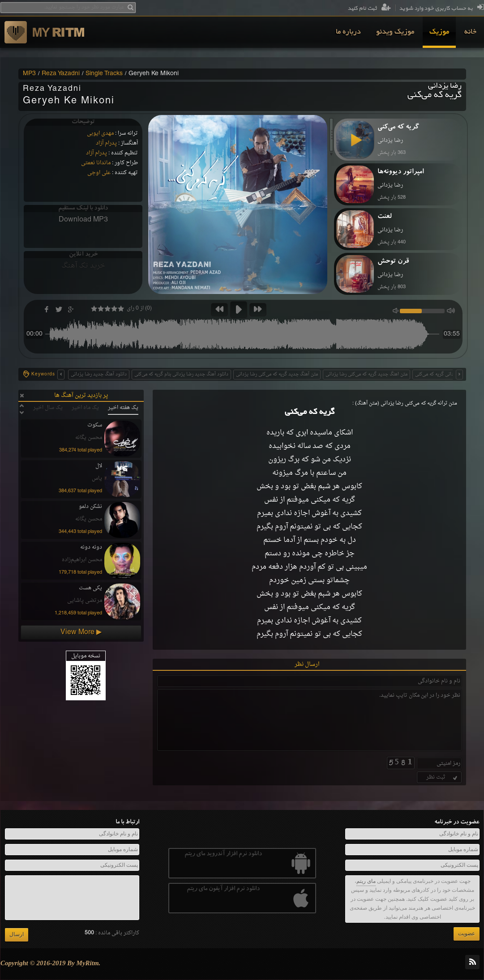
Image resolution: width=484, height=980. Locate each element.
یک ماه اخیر (85, 408)
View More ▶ (81, 632)
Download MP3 (83, 220)
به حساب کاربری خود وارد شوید (441, 9)
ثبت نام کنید (369, 9)
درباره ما (348, 32)
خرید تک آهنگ (83, 266)
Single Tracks (104, 74)
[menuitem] (470, 32)
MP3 (29, 74)
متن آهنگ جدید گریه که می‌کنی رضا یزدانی (277, 374)
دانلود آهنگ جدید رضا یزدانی (99, 374)
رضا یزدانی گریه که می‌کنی (441, 374)
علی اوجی (99, 173)
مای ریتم (366, 881)
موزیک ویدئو (395, 32)
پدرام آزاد (106, 143)
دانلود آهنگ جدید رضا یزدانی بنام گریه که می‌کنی (181, 374)
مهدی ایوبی (100, 133)
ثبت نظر (443, 777)
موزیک (439, 32)
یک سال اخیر (48, 408)
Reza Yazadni (61, 74)
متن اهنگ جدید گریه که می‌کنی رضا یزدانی (366, 374)
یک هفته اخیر (123, 408)
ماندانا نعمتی (96, 163)
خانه (470, 32)
